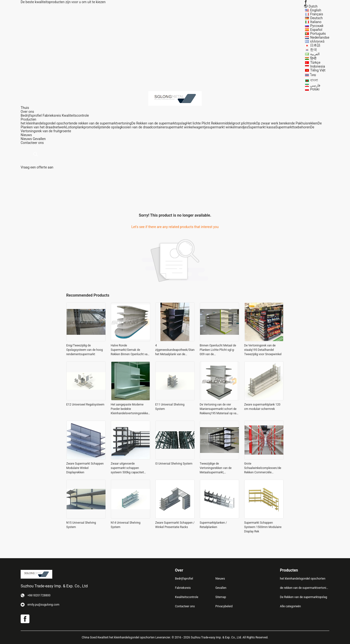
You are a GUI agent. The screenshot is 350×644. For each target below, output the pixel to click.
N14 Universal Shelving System (126, 525)
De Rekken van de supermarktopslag (159, 123)
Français (317, 14)
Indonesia (318, 66)
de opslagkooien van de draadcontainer (136, 127)
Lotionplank (75, 127)
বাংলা (314, 80)
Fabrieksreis (52, 115)
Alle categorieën (290, 606)
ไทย (313, 75)
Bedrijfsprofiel (31, 115)
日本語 (315, 45)
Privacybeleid (224, 606)
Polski (315, 89)
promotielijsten (95, 127)
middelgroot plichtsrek (239, 123)
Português (318, 34)
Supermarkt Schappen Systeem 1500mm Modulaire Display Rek (263, 527)
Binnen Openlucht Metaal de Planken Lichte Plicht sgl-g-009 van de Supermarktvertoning (218, 350)
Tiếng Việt (318, 70)
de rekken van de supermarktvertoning (102, 123)
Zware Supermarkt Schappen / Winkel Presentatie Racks (175, 525)
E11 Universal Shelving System (170, 407)
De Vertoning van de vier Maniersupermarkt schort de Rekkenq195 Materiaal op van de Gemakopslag (219, 409)
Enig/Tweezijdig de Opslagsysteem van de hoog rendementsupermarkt (85, 350)
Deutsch (316, 18)
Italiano (316, 22)
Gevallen (39, 139)
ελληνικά (317, 41)
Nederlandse (320, 37)
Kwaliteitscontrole (75, 115)
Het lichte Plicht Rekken (204, 123)
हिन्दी (313, 58)
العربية (315, 54)
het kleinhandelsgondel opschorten (47, 123)
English (316, 10)
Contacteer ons (185, 606)
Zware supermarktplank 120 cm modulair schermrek (262, 407)
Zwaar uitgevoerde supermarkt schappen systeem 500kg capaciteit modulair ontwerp (127, 468)
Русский (317, 26)
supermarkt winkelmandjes (228, 127)
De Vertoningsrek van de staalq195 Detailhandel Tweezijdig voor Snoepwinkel (263, 350)
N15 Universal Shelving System (81, 525)
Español (316, 30)
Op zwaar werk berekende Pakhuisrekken (287, 123)
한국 (314, 50)
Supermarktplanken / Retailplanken (213, 525)
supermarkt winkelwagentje (187, 127)
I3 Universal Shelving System (174, 464)
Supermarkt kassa (262, 127)
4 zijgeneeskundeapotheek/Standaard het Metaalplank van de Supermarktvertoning (175, 350)
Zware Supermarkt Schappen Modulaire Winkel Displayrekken (85, 468)
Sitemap (221, 597)
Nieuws (26, 139)
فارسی (315, 85)
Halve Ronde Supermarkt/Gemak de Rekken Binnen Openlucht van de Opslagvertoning (130, 350)
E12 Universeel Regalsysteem (85, 405)
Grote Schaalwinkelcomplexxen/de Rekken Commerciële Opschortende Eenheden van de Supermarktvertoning (263, 468)
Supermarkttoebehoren (293, 127)
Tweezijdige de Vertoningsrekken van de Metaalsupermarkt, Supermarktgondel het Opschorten (216, 468)
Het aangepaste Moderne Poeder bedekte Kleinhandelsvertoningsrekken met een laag (130, 409)
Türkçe (315, 62)
